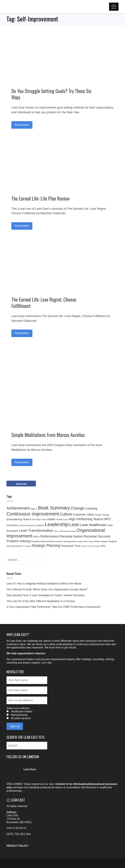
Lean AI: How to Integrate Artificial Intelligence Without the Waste (44, 584)
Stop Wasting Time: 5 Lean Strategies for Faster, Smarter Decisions (46, 595)
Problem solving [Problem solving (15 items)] (18, 541)
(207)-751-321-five (19, 834)
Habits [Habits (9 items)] (51, 519)
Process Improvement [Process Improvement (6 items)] (43, 541)
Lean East (12, 815)
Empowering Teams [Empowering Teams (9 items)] (19, 519)
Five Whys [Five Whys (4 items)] (37, 520)
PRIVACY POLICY (17, 846)
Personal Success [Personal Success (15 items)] (97, 536)
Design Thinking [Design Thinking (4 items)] (102, 515)
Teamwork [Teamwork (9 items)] (67, 546)
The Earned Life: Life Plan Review (41, 198)
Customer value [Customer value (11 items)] (83, 514)
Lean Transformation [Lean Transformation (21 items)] (36, 530)
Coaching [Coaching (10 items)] (91, 509)
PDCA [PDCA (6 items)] (36, 537)
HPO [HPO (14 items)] (107, 519)
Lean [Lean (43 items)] (74, 525)
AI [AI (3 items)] (36, 509)
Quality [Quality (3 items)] (80, 542)
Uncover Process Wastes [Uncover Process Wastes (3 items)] (90, 546)
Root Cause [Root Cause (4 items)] (89, 542)
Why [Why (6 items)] (103, 546)
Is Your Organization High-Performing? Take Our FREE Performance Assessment (53, 607)
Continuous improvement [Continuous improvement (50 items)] (33, 514)
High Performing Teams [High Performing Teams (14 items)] (86, 519)
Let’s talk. (47, 663)
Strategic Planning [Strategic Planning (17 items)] (46, 546)
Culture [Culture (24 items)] (66, 514)
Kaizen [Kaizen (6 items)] (40, 525)
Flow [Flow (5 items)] (44, 519)
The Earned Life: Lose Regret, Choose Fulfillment (44, 303)
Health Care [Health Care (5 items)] (62, 519)
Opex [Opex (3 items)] (56, 531)
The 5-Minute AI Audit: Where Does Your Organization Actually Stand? (47, 589)
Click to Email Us (16, 828)
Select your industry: (18, 708)
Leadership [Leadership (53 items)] (57, 524)
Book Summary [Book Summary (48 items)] (54, 508)
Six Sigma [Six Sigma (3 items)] (27, 546)
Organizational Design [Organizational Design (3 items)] (67, 531)
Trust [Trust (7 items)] (77, 546)
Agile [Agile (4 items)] (33, 509)
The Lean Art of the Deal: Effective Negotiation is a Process (41, 601)
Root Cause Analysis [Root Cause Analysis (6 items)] (106, 541)
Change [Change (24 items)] (77, 508)
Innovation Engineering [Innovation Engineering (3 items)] (27, 525)
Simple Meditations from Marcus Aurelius (48, 435)
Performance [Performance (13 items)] (50, 536)
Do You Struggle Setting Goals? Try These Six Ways (51, 94)
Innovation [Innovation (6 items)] (12, 525)
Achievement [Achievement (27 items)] (18, 508)
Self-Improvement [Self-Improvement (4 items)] (14, 546)
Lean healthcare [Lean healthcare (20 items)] (93, 525)
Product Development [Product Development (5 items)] (66, 541)
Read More (22, 125)
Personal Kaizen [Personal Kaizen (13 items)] (71, 536)
